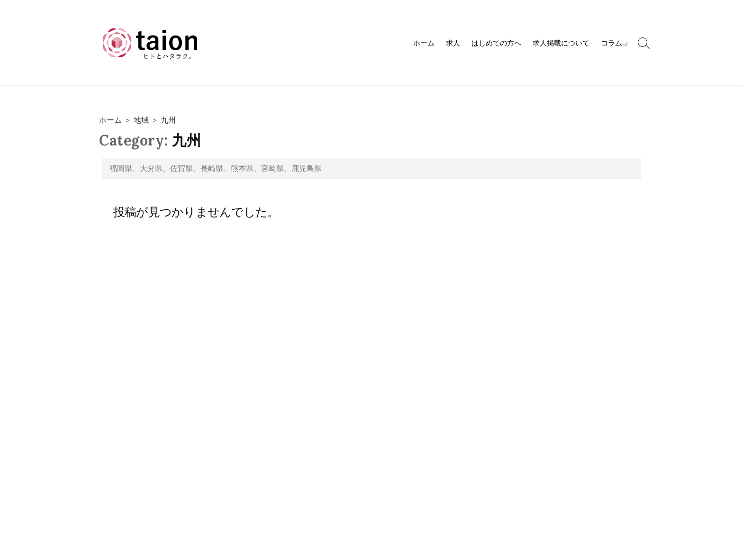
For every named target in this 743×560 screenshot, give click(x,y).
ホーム (425, 43)
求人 (454, 43)
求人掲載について (562, 43)
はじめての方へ (497, 43)
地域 (141, 120)
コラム (612, 43)
